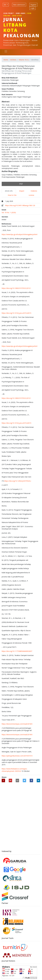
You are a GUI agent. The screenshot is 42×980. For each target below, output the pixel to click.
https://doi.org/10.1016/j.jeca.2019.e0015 (16, 313)
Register (33, 5)
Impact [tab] (22, 191)
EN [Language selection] (5, 5)
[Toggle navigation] (6, 51)
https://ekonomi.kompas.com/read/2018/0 (17, 724)
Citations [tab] (34, 191)
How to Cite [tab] (12, 195)
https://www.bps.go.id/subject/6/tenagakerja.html (19, 234)
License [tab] (31, 195)
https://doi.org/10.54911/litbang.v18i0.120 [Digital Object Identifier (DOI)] (20, 205)
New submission (19, 5)
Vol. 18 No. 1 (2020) (9, 212)
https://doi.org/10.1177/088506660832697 (17, 651)
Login (32, 8)
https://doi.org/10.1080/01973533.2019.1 (16, 288)
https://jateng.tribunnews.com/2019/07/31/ (17, 756)
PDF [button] (21, 184)
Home (6, 60)
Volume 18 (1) (24, 60)
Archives (13, 60)
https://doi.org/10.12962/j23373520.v (18, 481)
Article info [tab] (9, 191)
